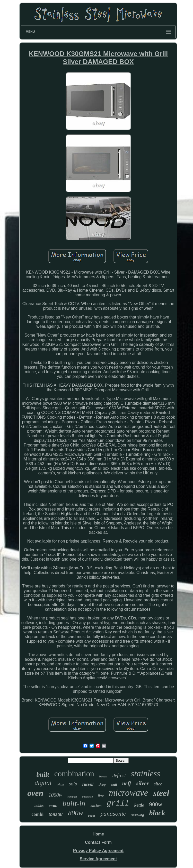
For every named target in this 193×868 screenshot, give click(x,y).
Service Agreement (98, 859)
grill (118, 804)
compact (72, 797)
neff (127, 783)
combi (37, 814)
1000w (55, 795)
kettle (139, 805)
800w (76, 813)
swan (53, 805)
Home (98, 834)
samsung (137, 815)
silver (142, 783)
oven (35, 793)
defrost (119, 775)
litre (101, 796)
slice (158, 784)
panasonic (113, 814)
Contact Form (98, 842)
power (92, 816)
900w (156, 804)
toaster (56, 814)
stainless (146, 774)
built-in (74, 803)
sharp (102, 785)
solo (73, 784)
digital (43, 783)
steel (161, 793)
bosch (103, 776)
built (43, 774)
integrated (87, 797)
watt (114, 785)
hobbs (39, 806)
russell (88, 784)
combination (74, 774)
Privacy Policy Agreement (98, 851)
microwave (128, 793)
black (157, 813)
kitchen (96, 806)
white (60, 785)
